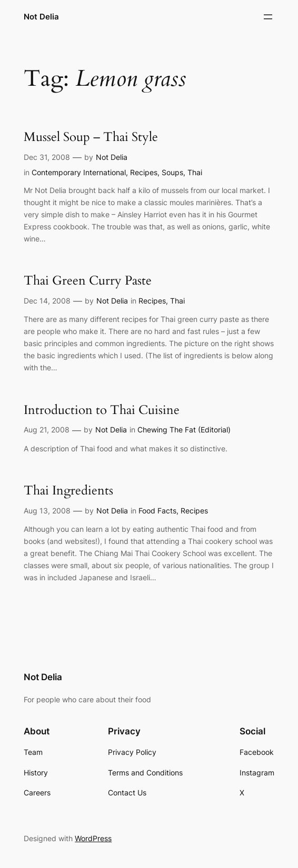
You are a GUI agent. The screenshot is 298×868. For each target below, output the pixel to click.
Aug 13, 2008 (47, 511)
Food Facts (157, 511)
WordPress (93, 838)
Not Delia (41, 17)
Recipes (144, 172)
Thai (195, 172)
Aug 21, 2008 (47, 430)
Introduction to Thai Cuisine (102, 411)
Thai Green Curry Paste (88, 281)
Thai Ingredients (68, 491)
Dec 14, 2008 (47, 301)
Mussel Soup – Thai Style (91, 138)
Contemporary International (79, 172)
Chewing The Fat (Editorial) (184, 430)
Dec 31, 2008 (47, 157)
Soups (172, 172)
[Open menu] (268, 17)
